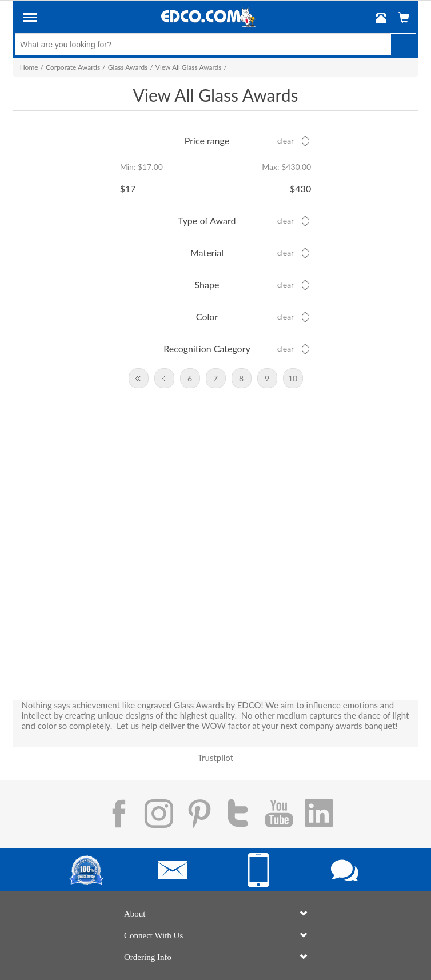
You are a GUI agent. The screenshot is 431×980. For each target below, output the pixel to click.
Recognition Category (207, 348)
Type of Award (207, 220)
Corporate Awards (73, 67)
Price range (207, 140)
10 (293, 378)
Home (29, 67)
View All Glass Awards (189, 67)
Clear (286, 141)
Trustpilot (215, 758)
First (139, 378)
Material (207, 252)
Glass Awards (128, 67)
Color (207, 316)
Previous (164, 378)
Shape (207, 284)
